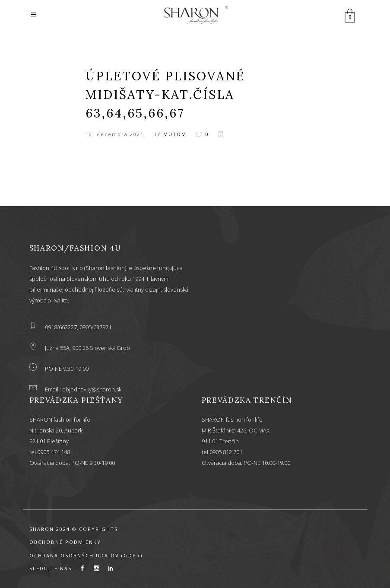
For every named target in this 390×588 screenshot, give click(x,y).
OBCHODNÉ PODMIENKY (65, 542)
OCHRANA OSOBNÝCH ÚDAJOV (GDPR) (86, 555)
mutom (175, 134)
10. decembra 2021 (115, 134)
